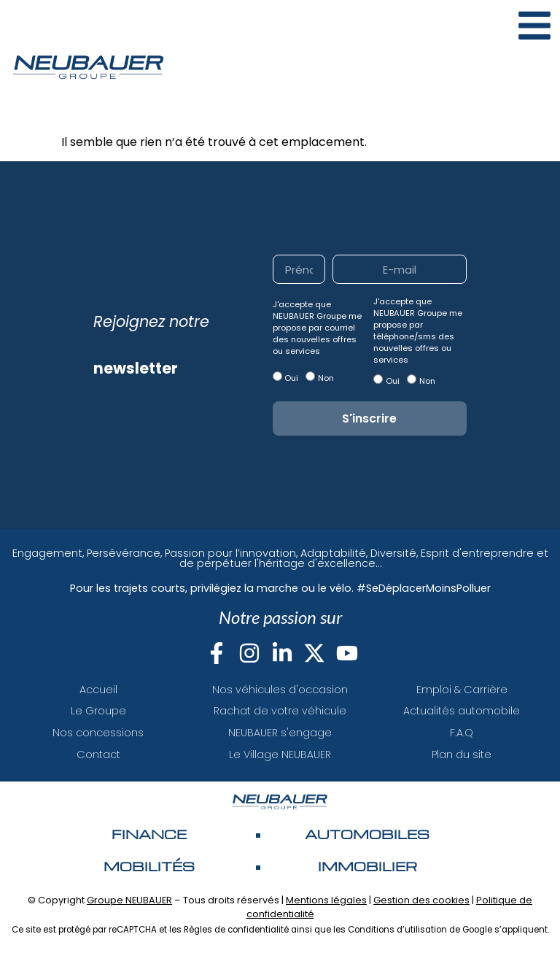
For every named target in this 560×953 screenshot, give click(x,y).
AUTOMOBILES (367, 834)
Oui (291, 378)
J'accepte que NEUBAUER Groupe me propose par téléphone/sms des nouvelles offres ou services (418, 331)
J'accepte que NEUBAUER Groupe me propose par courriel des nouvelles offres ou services (317, 328)
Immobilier (367, 866)
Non (326, 378)
